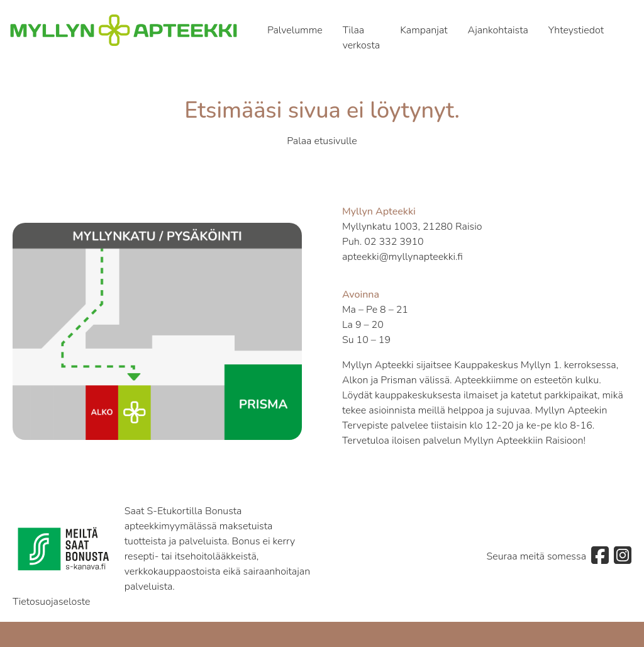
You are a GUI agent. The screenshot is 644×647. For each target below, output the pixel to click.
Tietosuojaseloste (52, 602)
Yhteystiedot (576, 30)
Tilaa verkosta (362, 38)
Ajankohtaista (498, 30)
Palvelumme (295, 30)
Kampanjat (424, 30)
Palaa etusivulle (322, 141)
